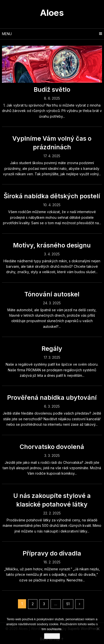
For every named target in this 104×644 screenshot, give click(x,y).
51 (68, 604)
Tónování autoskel (52, 294)
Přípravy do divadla (52, 553)
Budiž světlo (52, 89)
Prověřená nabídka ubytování (52, 398)
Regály (52, 349)
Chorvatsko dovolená (52, 447)
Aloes (52, 13)
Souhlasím (52, 636)
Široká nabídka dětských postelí (52, 196)
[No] (98, 629)
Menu (7, 34)
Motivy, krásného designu (52, 245)
